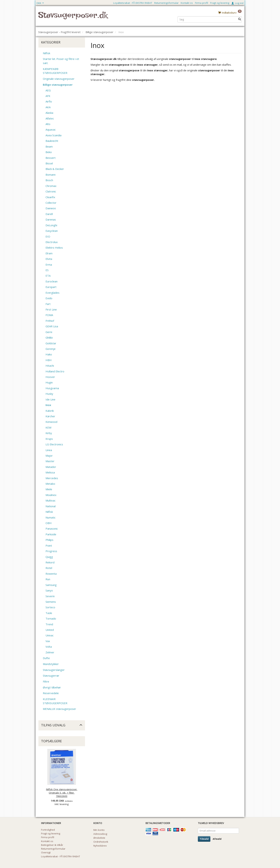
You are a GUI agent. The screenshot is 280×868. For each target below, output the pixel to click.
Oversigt (46, 852)
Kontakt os (187, 3)
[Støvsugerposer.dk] (73, 17)
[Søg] (240, 19)
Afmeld (217, 839)
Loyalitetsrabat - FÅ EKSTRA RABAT (133, 3)
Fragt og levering (220, 3)
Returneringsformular (166, 3)
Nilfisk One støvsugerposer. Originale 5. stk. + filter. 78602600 (62, 793)
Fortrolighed (48, 830)
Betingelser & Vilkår (52, 845)
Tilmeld (204, 839)
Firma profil (202, 3)
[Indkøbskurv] (230, 12)
